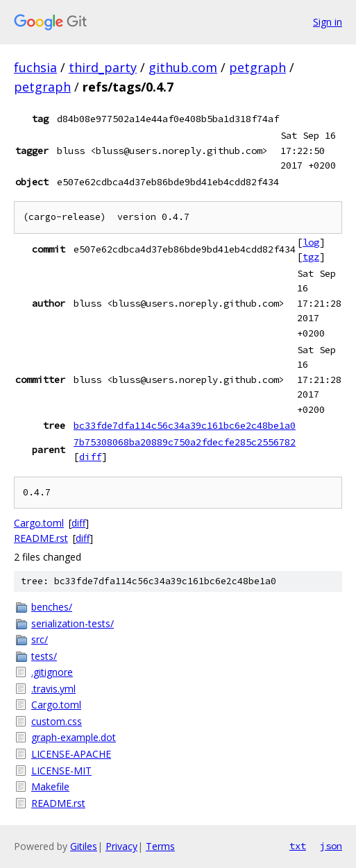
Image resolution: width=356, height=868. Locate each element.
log (311, 242)
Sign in (328, 22)
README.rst (41, 538)
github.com (183, 67)
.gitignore (52, 672)
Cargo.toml (39, 523)
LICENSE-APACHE (71, 754)
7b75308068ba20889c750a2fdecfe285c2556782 (185, 442)
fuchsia (35, 67)
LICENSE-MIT (61, 771)
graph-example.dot (74, 737)
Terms (160, 846)
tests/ (44, 656)
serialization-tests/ (73, 623)
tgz (311, 257)
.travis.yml (53, 689)
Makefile (50, 786)
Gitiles (84, 846)
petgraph (257, 67)
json (331, 846)
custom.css (57, 721)
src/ (40, 639)
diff (90, 457)
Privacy (121, 846)
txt (298, 846)
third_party (103, 67)
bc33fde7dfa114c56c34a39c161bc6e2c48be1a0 (185, 425)
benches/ (52, 607)
